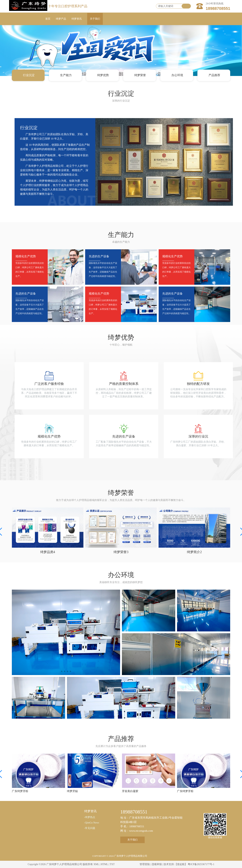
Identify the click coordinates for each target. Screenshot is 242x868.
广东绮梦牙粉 (20, 791)
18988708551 (218, 8)
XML (96, 864)
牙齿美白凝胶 (130, 791)
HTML (104, 864)
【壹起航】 (181, 864)
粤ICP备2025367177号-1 (201, 864)
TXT (112, 864)
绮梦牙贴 (72, 791)
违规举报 (157, 864)
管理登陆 (145, 864)
